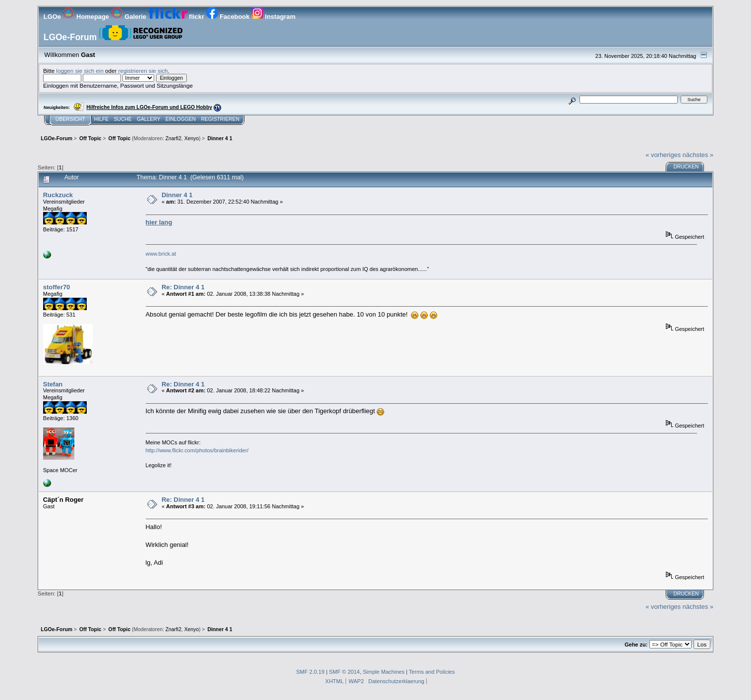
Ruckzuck (58, 195)
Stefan (53, 384)
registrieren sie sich (143, 71)
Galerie (130, 17)
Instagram (273, 17)
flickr (177, 17)
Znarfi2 (173, 138)
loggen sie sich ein (80, 71)
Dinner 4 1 (177, 195)
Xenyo (192, 138)
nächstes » (698, 155)
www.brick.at (161, 254)
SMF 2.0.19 (310, 672)
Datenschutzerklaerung (396, 681)
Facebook (229, 17)
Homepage (87, 17)
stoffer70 (57, 287)
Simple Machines (384, 672)
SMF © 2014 (345, 672)
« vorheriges (663, 155)
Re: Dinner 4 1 (183, 287)
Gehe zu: (636, 645)
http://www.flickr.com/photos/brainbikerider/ (197, 450)
